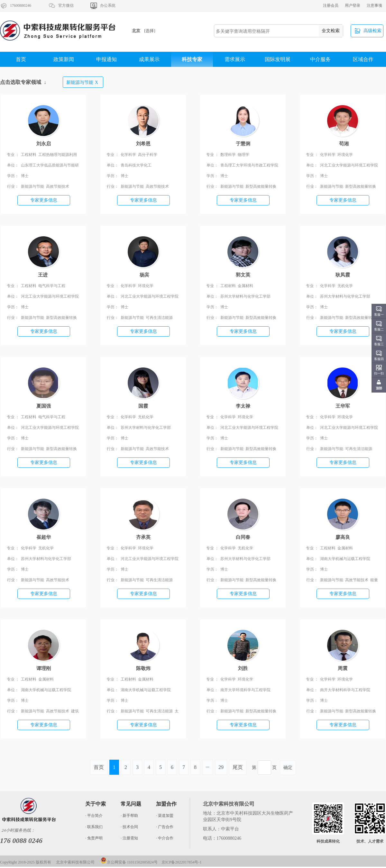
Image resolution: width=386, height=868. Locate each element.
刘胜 (243, 668)
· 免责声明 (94, 838)
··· (207, 767)
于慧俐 (243, 144)
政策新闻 (64, 59)
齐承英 (143, 537)
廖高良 (343, 537)
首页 (21, 59)
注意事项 (374, 5)
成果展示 (149, 59)
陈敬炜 (143, 668)
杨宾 (143, 275)
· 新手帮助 (129, 816)
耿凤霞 (343, 275)
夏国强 (44, 406)
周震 (343, 668)
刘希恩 (143, 144)
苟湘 (343, 144)
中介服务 (320, 59)
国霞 (143, 406)
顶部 (379, 388)
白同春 (243, 537)
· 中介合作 (165, 838)
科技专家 (192, 59)
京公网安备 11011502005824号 (129, 862)
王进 (43, 275)
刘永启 (44, 144)
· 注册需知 (129, 838)
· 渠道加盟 (165, 816)
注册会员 (331, 5)
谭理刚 (44, 668)
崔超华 (44, 537)
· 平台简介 (94, 816)
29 (221, 767)
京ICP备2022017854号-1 (182, 862)
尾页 (238, 767)
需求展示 (235, 59)
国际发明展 (278, 59)
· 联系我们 (94, 827)
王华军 (343, 406)
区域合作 (363, 59)
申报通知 (106, 59)
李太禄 (243, 406)
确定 (288, 768)
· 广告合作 (165, 827)
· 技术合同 (129, 827)
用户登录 (353, 5)
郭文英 (243, 275)
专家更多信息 (44, 200)
